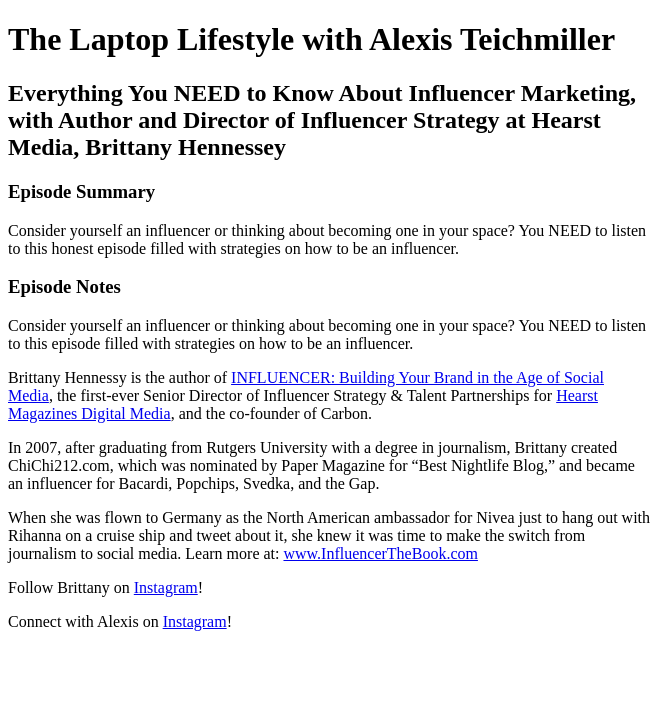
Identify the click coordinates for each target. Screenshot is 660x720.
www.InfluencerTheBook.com (380, 553)
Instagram (166, 587)
